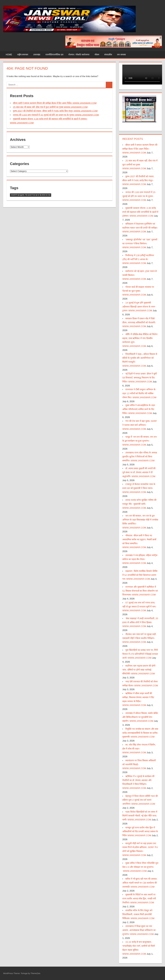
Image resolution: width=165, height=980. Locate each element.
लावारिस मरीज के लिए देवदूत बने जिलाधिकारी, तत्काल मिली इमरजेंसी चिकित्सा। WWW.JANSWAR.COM (138, 914)
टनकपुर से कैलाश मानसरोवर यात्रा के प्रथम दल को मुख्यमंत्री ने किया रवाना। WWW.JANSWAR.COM (139, 488)
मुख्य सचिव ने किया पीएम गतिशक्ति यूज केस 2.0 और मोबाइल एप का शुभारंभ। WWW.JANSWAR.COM (140, 867)
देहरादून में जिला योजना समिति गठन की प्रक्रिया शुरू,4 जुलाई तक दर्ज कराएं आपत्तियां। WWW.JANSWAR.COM (140, 800)
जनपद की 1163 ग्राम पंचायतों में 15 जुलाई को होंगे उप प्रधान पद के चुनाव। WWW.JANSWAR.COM (56, 115)
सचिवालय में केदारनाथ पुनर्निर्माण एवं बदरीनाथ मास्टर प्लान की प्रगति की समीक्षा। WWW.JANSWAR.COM (140, 228)
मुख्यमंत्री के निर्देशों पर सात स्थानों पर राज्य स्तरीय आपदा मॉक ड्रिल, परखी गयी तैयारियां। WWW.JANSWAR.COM (139, 899)
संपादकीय (108, 55)
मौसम (97, 55)
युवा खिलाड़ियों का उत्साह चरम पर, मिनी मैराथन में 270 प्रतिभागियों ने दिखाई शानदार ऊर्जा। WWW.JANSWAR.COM (140, 654)
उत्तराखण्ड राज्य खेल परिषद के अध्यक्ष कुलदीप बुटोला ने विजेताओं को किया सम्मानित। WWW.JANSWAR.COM (140, 457)
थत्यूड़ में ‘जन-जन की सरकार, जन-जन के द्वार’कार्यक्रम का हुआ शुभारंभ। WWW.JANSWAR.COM (139, 441)
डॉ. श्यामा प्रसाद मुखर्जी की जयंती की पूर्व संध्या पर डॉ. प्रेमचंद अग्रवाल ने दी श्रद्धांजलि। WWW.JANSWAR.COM (139, 472)
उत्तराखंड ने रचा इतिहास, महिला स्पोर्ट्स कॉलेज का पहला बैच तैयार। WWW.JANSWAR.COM (140, 559)
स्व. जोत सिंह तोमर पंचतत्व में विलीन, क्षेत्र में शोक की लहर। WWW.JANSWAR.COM (139, 749)
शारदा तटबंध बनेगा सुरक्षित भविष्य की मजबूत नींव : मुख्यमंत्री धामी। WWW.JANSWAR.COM (139, 504)
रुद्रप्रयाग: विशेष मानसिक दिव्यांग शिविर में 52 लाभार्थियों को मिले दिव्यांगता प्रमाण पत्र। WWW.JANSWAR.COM (140, 575)
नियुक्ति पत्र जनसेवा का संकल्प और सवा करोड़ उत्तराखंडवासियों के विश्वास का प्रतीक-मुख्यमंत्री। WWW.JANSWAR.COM (140, 733)
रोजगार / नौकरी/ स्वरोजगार (79, 55)
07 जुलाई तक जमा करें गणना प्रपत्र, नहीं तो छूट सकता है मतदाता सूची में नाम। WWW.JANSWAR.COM (139, 607)
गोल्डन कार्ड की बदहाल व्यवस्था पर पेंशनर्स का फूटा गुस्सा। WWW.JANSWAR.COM (138, 291)
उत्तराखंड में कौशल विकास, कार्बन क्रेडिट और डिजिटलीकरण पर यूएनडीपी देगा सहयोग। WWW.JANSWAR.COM (140, 717)
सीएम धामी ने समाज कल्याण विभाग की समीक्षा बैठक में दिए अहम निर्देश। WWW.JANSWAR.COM (55, 103)
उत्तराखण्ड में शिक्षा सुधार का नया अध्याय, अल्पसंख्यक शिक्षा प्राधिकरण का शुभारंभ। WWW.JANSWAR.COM (139, 930)
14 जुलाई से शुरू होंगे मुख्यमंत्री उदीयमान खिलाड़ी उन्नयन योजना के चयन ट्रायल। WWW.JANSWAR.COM (139, 307)
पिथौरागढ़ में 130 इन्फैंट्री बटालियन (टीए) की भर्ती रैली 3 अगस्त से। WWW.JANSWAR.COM (138, 259)
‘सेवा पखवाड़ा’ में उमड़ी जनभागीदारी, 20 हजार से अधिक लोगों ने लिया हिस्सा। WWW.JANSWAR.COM (140, 622)
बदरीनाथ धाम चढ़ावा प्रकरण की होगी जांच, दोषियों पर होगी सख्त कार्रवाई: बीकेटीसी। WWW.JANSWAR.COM (139, 670)
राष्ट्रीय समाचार (23, 55)
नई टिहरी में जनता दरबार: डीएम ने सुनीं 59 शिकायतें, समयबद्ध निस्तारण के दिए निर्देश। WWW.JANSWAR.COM (139, 378)
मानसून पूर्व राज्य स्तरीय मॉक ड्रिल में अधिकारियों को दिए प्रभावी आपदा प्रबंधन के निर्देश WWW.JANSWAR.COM (140, 832)
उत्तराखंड (37, 55)
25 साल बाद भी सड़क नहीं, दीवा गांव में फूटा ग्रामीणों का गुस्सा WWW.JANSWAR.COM (50, 107)
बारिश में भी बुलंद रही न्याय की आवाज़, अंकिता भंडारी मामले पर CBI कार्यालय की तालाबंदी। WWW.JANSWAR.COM (140, 883)
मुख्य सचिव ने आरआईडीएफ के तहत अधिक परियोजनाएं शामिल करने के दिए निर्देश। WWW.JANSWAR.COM (139, 409)
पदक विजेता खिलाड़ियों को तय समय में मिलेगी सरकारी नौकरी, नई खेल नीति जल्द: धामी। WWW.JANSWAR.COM (140, 816)
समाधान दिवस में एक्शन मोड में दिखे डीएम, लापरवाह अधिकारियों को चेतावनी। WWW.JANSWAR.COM (139, 323)
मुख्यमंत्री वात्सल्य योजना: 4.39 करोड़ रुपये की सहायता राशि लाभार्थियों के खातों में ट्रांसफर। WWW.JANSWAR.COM (140, 212)
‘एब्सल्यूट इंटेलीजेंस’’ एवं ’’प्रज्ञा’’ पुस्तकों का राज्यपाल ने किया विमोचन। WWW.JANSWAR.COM (140, 244)
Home (9, 55)
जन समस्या (121, 55)
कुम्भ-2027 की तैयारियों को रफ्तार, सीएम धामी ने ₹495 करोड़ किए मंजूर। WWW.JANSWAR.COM (55, 111)
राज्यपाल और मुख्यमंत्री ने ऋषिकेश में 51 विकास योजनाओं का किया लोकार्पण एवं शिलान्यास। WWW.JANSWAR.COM (140, 591)
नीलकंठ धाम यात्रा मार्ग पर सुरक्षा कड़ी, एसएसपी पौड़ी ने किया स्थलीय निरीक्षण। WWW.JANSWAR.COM (139, 638)
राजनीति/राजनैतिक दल (54, 55)
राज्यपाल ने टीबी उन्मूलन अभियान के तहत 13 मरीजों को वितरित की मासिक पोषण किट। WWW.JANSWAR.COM (139, 393)
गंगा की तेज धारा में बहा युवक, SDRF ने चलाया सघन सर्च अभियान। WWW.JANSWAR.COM (140, 425)
